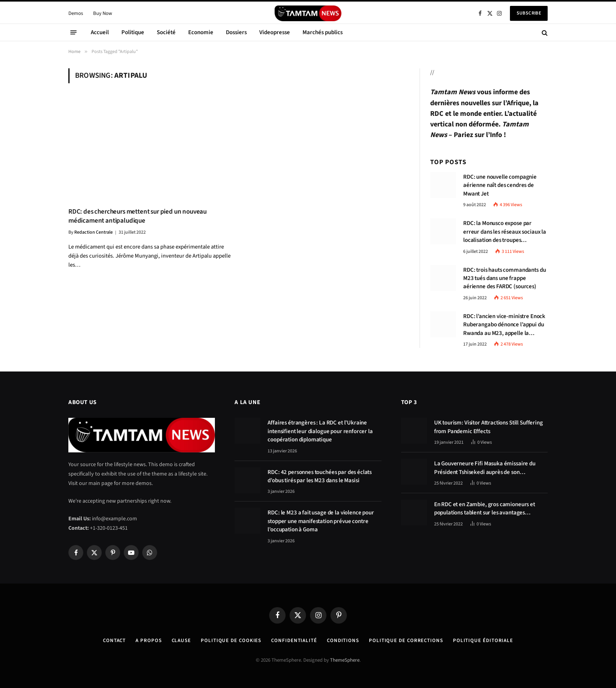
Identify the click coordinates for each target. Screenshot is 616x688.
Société (166, 32)
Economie (201, 32)
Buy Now (103, 13)
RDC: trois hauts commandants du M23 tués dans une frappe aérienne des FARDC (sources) (504, 278)
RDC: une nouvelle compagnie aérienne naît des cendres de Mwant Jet (500, 185)
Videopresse (275, 32)
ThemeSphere (345, 660)
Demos (76, 13)
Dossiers (236, 32)
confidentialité (294, 640)
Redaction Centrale (93, 232)
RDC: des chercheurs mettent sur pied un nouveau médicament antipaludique (137, 216)
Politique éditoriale (483, 640)
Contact (114, 640)
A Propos (148, 640)
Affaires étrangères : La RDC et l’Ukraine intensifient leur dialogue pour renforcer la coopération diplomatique (320, 431)
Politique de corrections (406, 640)
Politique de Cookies (231, 640)
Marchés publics (323, 32)
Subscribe (529, 13)
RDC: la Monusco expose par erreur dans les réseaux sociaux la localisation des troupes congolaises (505, 232)
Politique (133, 32)
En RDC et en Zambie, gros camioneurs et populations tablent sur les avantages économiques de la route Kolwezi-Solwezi (485, 509)
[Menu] (73, 33)
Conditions (343, 640)
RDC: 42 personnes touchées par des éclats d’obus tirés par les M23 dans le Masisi (320, 476)
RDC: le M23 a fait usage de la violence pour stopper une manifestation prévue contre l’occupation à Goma (321, 521)
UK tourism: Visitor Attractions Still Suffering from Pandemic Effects (489, 427)
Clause (181, 640)
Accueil (100, 32)
